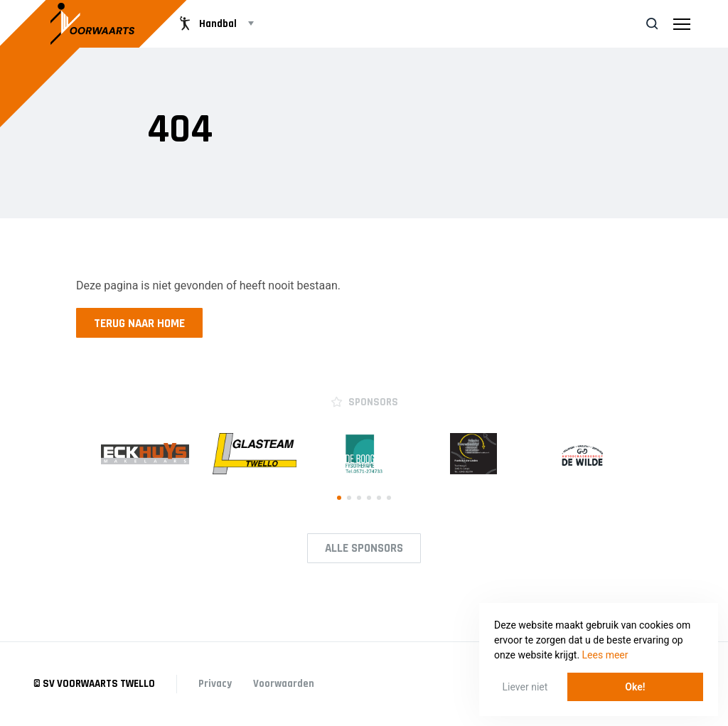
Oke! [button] (635, 687)
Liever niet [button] (525, 687)
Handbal (207, 23)
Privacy (215, 684)
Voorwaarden (284, 684)
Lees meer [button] (605, 655)
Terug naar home (139, 324)
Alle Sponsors (364, 548)
